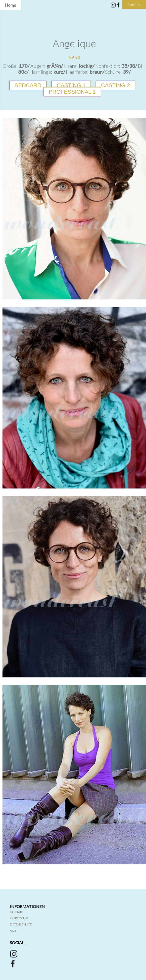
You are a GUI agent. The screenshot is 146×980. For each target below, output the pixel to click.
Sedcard (28, 85)
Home (11, 5)
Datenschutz (21, 924)
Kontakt (17, 912)
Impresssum (19, 918)
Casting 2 (115, 85)
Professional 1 (72, 92)
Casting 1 (71, 85)
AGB (13, 931)
